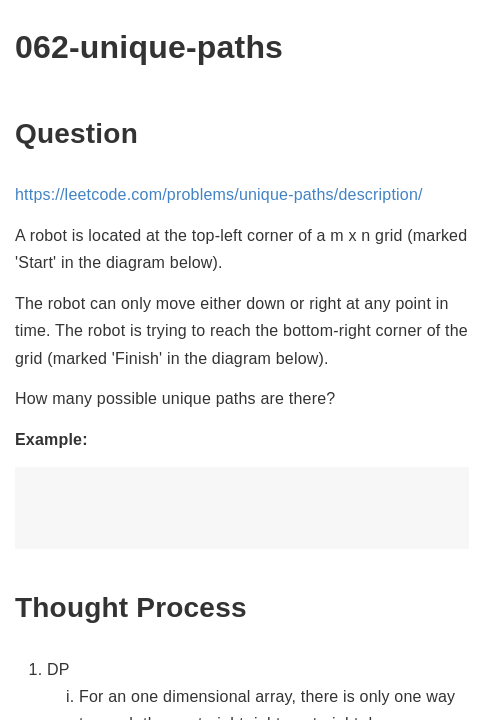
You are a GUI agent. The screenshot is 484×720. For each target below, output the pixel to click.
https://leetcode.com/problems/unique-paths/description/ (219, 194)
